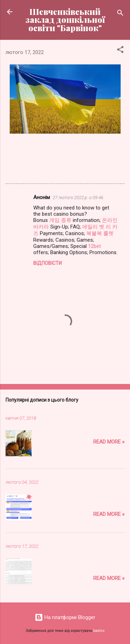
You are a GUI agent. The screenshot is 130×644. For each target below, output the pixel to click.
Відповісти (47, 263)
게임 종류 (60, 220)
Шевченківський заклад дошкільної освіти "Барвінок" (65, 20)
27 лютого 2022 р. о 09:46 (78, 198)
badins (99, 631)
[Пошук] (120, 14)
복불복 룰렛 (100, 233)
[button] (120, 51)
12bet (94, 246)
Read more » (109, 442)
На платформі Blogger (65, 617)
